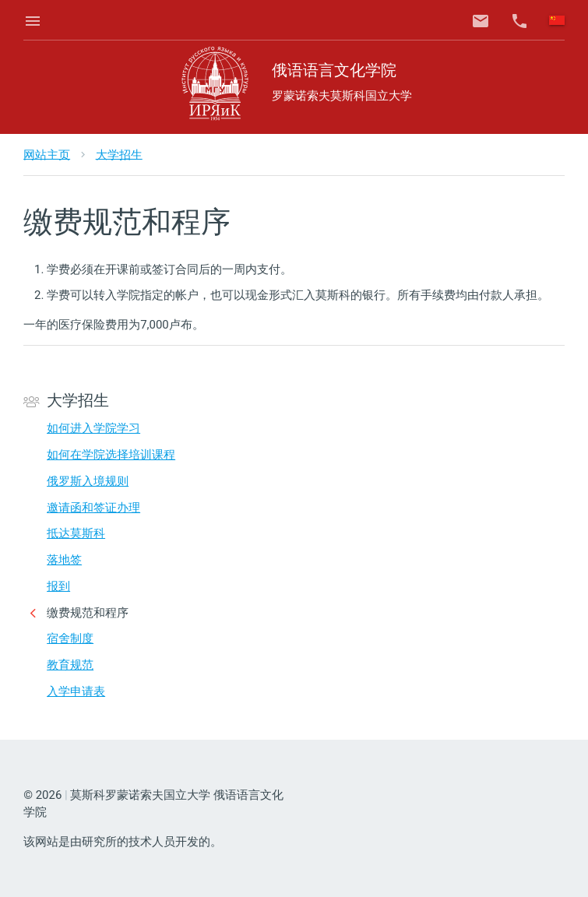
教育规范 (70, 665)
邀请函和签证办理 (93, 508)
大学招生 (119, 154)
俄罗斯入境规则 (88, 481)
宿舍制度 (70, 638)
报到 (58, 586)
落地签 (64, 560)
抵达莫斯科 (76, 533)
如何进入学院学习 (93, 428)
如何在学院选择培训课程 (111, 455)
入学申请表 (76, 691)
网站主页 (47, 154)
